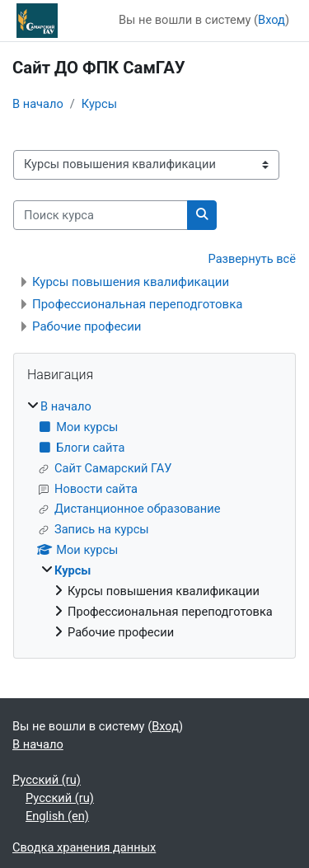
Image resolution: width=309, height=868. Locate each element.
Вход (272, 20)
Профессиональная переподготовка (137, 304)
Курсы (99, 104)
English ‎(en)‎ (57, 816)
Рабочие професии (87, 326)
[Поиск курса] (101, 215)
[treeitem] (154, 520)
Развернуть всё (252, 259)
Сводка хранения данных (84, 847)
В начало (38, 104)
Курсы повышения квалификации (131, 282)
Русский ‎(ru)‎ (47, 780)
